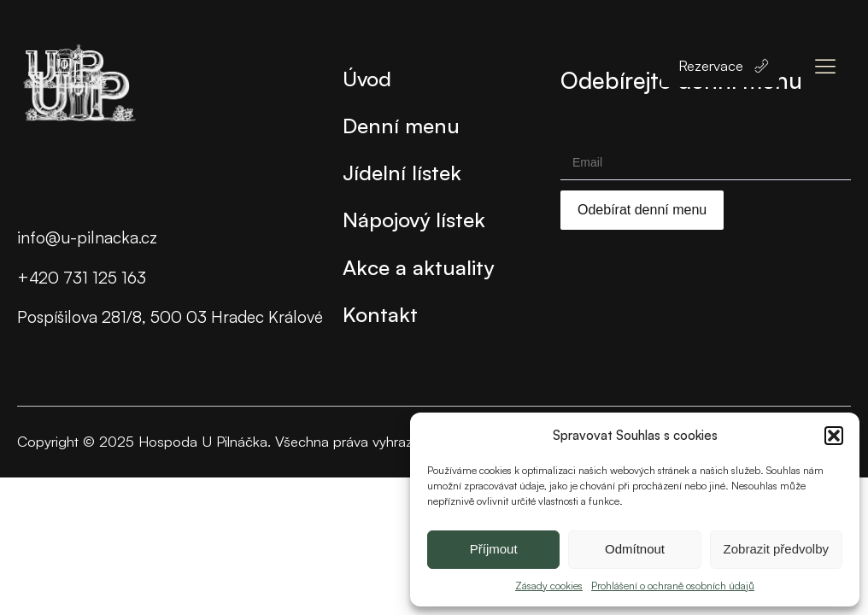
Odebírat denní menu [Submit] (642, 210)
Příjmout (494, 549)
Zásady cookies (549, 586)
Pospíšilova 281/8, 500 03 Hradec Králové (170, 317)
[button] (834, 436)
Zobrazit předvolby (776, 549)
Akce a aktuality (418, 267)
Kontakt (380, 314)
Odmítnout (635, 549)
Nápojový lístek (414, 219)
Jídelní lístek (402, 172)
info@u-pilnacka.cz (87, 237)
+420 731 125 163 (82, 278)
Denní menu (401, 125)
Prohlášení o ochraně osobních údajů (673, 586)
